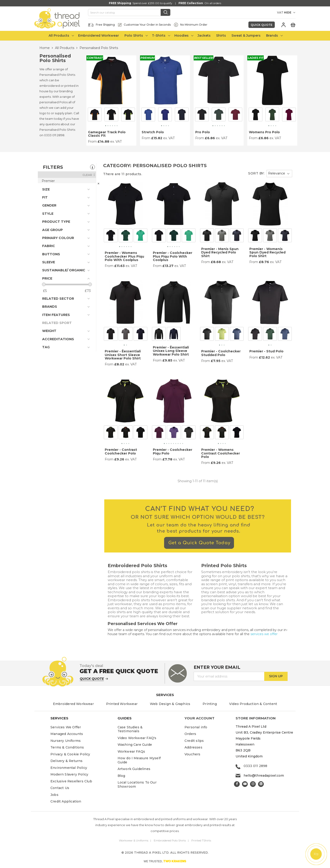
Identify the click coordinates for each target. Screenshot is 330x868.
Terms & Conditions (67, 747)
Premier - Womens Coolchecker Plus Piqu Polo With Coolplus (124, 256)
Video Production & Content (253, 704)
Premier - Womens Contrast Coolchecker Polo (221, 453)
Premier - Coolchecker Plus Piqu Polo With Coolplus (173, 256)
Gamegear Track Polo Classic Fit (107, 134)
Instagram (253, 784)
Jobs (54, 795)
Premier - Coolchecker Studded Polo (221, 353)
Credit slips (194, 741)
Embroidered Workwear (73, 704)
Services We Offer (66, 727)
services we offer (264, 634)
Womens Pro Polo (264, 132)
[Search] (129, 13)
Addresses (193, 747)
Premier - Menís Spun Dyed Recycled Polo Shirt (220, 252)
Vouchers (192, 754)
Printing (210, 704)
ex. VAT (116, 142)
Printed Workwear (122, 704)
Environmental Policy (69, 768)
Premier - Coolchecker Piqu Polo (173, 451)
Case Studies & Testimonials (130, 729)
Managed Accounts (67, 734)
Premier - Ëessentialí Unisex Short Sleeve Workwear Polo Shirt (123, 355)
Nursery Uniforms (66, 741)
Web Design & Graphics (170, 704)
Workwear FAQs (131, 751)
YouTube (245, 784)
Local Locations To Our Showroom (137, 784)
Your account (199, 718)
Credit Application (66, 801)
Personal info (196, 727)
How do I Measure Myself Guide (139, 760)
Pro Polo (203, 132)
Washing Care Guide (135, 745)
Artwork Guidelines (134, 769)
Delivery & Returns (67, 761)
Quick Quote (262, 25)
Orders (190, 734)
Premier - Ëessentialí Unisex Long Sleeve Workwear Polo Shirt (171, 351)
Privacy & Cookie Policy (70, 754)
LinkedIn (261, 784)
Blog (121, 776)
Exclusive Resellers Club (71, 781)
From (92, 142)
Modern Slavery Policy (69, 774)
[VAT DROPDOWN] (290, 13)
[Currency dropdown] (269, 13)
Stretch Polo (153, 132)
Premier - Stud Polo (266, 351)
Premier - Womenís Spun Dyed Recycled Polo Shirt (267, 252)
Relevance (277, 173)
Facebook (237, 784)
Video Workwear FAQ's (137, 738)
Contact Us (60, 788)
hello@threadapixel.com (264, 775)
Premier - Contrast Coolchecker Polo (121, 451)
